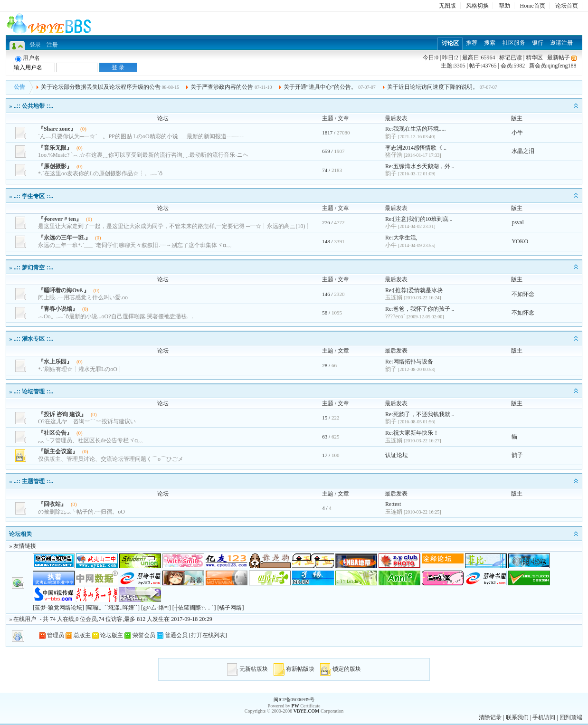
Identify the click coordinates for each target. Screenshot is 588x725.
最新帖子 (559, 57)
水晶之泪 (523, 151)
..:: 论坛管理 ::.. (33, 391)
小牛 (517, 133)
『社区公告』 (55, 433)
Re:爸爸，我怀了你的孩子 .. (420, 309)
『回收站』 (52, 504)
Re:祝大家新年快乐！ (412, 433)
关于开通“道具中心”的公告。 (320, 87)
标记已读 (511, 57)
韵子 (517, 455)
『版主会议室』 (58, 451)
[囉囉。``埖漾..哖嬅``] (113, 608)
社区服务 (514, 43)
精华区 (534, 57)
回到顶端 (571, 717)
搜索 (490, 43)
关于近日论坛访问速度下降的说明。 (433, 87)
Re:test (393, 504)
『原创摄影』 (55, 166)
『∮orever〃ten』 (60, 219)
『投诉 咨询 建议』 (62, 414)
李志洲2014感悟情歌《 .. (416, 148)
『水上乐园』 (55, 362)
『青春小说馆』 (58, 309)
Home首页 (533, 6)
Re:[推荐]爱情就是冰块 (414, 290)
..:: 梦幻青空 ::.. (33, 267)
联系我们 (517, 717)
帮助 (504, 6)
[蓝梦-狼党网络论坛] (58, 608)
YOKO (520, 241)
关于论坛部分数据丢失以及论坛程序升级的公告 (101, 87)
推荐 (472, 43)
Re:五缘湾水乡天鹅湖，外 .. (420, 166)
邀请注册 (561, 43)
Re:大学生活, (401, 238)
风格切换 (477, 6)
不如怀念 (523, 294)
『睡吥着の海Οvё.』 (64, 290)
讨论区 (450, 43)
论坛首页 (567, 6)
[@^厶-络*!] (156, 608)
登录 (35, 45)
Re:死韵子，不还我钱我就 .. (420, 414)
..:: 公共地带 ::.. (33, 106)
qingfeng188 (562, 66)
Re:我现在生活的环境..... (416, 129)
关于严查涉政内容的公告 (222, 87)
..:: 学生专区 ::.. (33, 196)
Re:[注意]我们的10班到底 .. (419, 219)
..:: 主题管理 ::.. (33, 481)
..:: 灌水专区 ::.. (33, 339)
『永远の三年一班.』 (64, 238)
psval (517, 222)
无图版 (447, 6)
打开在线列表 (208, 635)
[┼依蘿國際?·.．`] (194, 608)
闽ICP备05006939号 (294, 700)
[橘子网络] (230, 608)
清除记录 (490, 717)
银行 (538, 43)
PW (295, 706)
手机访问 (544, 717)
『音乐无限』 (55, 148)
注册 (52, 45)
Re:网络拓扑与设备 (409, 362)
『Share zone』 (57, 129)
